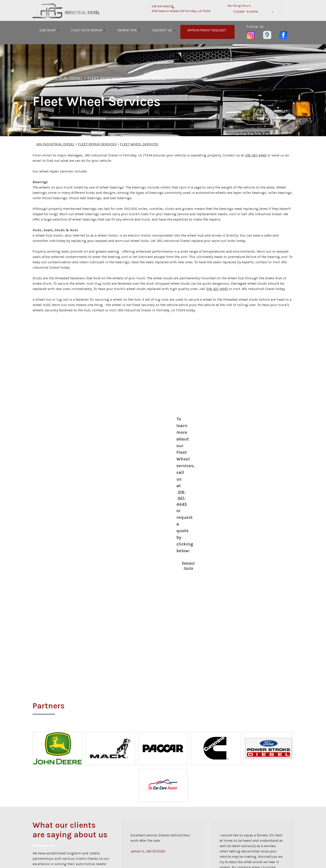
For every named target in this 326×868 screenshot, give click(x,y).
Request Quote (188, 566)
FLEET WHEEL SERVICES (139, 144)
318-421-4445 (161, 6)
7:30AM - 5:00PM (246, 12)
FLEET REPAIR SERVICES (111, 78)
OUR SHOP (48, 30)
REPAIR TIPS (127, 30)
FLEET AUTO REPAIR (87, 30)
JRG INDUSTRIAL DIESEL (59, 78)
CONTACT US (162, 30)
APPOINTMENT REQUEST (207, 30)
